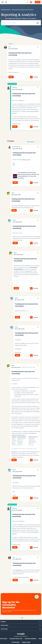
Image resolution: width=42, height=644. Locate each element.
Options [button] (10, 44)
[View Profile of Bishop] (13, 193)
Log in (38, 2)
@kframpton (15, 452)
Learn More (21, 178)
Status (40, 639)
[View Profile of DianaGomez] (15, 147)
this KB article (29, 271)
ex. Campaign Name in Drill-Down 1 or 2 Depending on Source (24, 449)
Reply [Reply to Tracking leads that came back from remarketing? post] (11, 77)
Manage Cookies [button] (26, 642)
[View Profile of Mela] (9, 47)
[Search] (21, 23)
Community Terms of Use (16, 639)
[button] (38, 47)
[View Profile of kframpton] (15, 88)
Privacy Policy (4, 639)
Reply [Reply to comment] (15, 127)
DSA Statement (16, 642)
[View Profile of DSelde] (14, 220)
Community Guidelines (31, 639)
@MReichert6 (25, 160)
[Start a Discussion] (32, 2)
